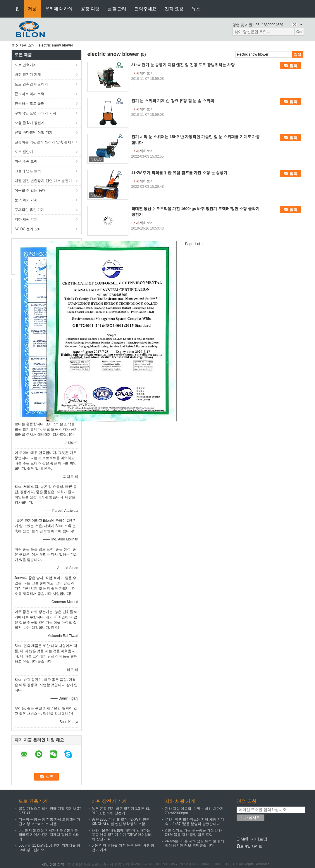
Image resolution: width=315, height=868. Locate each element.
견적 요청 (174, 9)
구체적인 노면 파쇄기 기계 (35, 113)
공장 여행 (90, 9)
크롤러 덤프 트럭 (28, 171)
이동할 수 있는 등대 (30, 190)
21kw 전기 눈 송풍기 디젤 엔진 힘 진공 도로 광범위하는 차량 (183, 65)
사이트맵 (259, 839)
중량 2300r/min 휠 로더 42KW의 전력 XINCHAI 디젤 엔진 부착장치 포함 (121, 822)
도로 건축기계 (26, 65)
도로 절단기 (24, 152)
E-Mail (242, 839)
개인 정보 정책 (53, 864)
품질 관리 (117, 9)
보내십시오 (251, 818)
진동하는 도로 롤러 (30, 104)
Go (299, 32)
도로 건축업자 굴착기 (31, 84)
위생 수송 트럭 (26, 161)
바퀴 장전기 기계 (28, 75)
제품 (32, 9)
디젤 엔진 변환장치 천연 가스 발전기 (43, 181)
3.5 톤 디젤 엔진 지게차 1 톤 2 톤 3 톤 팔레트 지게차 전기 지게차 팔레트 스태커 (49, 835)
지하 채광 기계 (26, 219)
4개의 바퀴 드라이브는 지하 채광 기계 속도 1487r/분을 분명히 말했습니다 (195, 822)
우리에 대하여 (59, 9)
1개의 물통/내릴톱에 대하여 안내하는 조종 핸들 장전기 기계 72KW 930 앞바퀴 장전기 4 (122, 835)
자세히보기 (145, 73)
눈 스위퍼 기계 (26, 200)
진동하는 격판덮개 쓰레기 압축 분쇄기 (45, 142)
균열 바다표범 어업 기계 (34, 132)
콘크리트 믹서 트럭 (30, 94)
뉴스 (196, 9)
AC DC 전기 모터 (28, 229)
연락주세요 (146, 9)
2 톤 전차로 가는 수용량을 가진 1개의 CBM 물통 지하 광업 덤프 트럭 (194, 832)
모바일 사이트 (249, 846)
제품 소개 (27, 45)
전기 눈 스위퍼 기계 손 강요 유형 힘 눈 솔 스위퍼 (173, 101)
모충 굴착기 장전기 (30, 123)
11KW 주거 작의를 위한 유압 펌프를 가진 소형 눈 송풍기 (179, 173)
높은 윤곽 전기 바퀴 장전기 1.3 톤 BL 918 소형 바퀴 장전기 (121, 811)
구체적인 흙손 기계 (30, 210)
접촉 (293, 66)
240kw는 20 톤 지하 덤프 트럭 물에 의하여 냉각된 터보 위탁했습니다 (195, 843)
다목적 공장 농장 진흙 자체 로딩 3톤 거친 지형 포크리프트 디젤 (49, 822)
